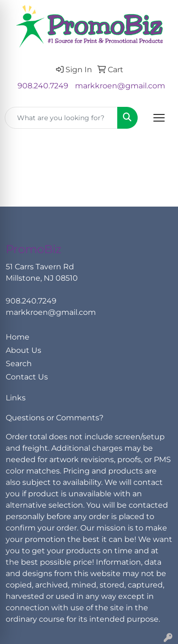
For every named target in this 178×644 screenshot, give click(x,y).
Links (16, 398)
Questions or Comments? (55, 418)
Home (18, 337)
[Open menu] (159, 118)
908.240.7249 (43, 86)
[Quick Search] (61, 118)
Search (19, 364)
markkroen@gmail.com (120, 86)
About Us (23, 350)
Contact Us (27, 377)
